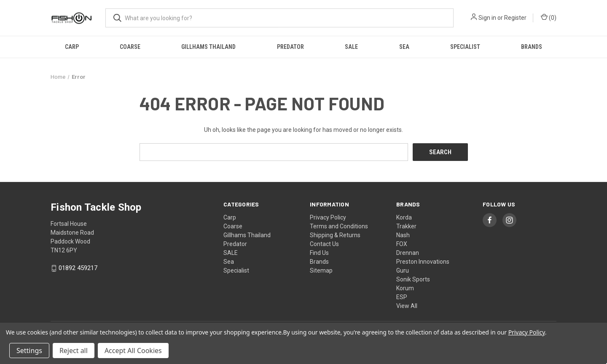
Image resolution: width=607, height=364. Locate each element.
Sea (404, 47)
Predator (290, 47)
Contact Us (324, 244)
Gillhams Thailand (208, 47)
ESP (402, 297)
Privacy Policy (328, 217)
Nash (403, 235)
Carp (72, 47)
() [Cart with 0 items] (549, 17)
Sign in (487, 18)
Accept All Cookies (133, 351)
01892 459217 (78, 268)
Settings (29, 351)
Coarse (130, 47)
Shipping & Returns (335, 235)
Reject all (74, 351)
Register (515, 18)
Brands (532, 47)
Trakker (406, 226)
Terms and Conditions (339, 226)
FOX (402, 244)
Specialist (465, 47)
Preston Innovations (423, 261)
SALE (351, 47)
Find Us (319, 252)
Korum (405, 288)
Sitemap (321, 270)
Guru (403, 270)
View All (407, 305)
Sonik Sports (413, 279)
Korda (404, 217)
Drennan (408, 252)
